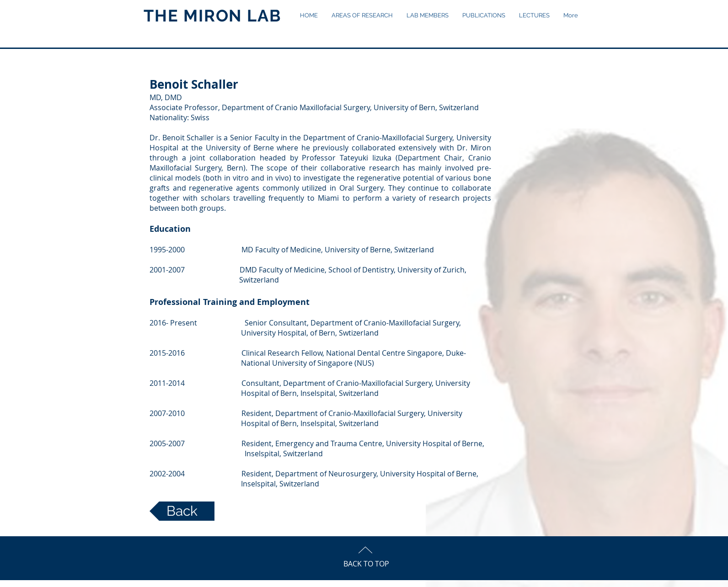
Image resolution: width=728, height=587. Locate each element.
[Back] (182, 511)
